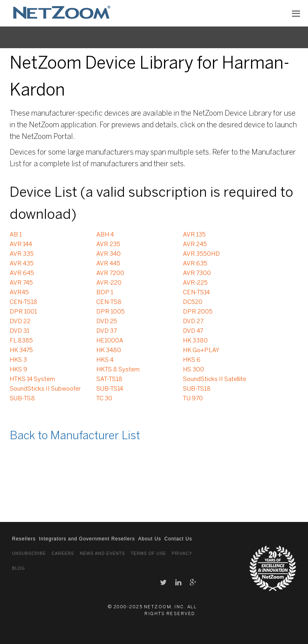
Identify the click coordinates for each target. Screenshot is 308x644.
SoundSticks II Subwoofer (45, 389)
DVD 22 (20, 322)
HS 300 (194, 370)
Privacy (182, 553)
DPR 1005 (110, 312)
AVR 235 (108, 245)
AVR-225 (195, 283)
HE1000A (110, 341)
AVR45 (19, 293)
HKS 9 (18, 370)
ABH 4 (105, 235)
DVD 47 (193, 331)
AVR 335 (22, 254)
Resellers (24, 539)
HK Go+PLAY (201, 351)
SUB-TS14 (110, 389)
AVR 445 (108, 264)
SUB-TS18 (197, 389)
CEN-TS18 (23, 302)
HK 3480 (109, 351)
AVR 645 (22, 273)
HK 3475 (21, 351)
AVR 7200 (110, 273)
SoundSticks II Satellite (215, 379)
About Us (149, 539)
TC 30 (104, 399)
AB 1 (16, 235)
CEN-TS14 (196, 293)
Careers (63, 553)
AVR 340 (108, 254)
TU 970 (193, 399)
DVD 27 (193, 322)
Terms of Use (148, 553)
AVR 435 (22, 264)
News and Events (102, 553)
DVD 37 (106, 331)
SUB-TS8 (22, 399)
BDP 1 (105, 293)
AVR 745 (21, 283)
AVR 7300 (197, 273)
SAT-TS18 (109, 379)
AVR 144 (21, 245)
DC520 (193, 302)
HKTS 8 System (118, 370)
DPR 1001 (23, 312)
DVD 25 (107, 322)
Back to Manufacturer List (75, 436)
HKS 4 (105, 360)
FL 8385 (21, 341)
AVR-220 (109, 283)
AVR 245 (195, 245)
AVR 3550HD (201, 254)
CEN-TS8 (109, 302)
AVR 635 (195, 264)
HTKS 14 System (32, 379)
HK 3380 (195, 341)
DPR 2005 (198, 312)
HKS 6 (192, 360)
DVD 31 (19, 331)
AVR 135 (194, 235)
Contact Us (178, 539)
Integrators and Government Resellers (87, 539)
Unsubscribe (29, 553)
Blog (18, 568)
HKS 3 (18, 360)
